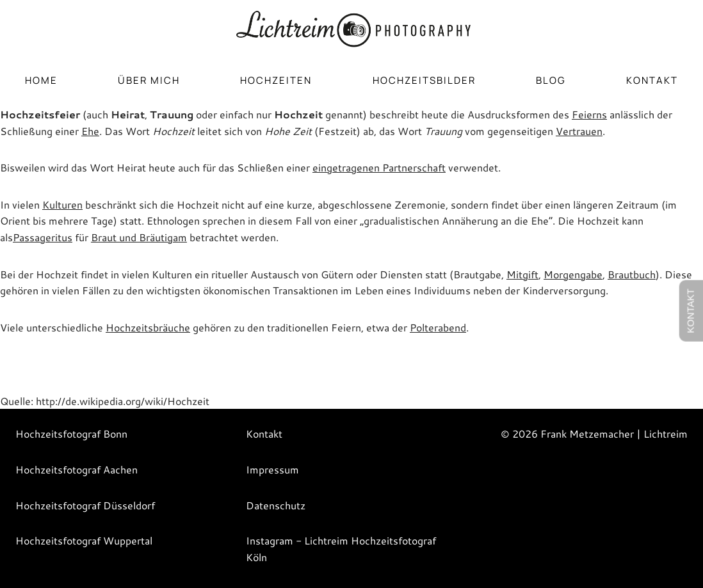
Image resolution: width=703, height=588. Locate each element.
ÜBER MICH (149, 80)
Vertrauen (579, 131)
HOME (41, 80)
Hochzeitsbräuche (148, 327)
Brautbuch (632, 274)
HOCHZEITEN (276, 80)
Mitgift (522, 274)
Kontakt (652, 80)
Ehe (90, 131)
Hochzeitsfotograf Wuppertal (84, 540)
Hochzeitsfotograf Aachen (77, 469)
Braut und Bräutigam (139, 237)
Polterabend (438, 327)
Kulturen (62, 204)
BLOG (551, 80)
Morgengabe (573, 274)
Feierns (589, 114)
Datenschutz (276, 505)
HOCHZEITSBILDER (424, 80)
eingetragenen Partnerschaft (379, 167)
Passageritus (43, 237)
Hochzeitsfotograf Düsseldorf (85, 505)
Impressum (272, 469)
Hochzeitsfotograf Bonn (71, 433)
